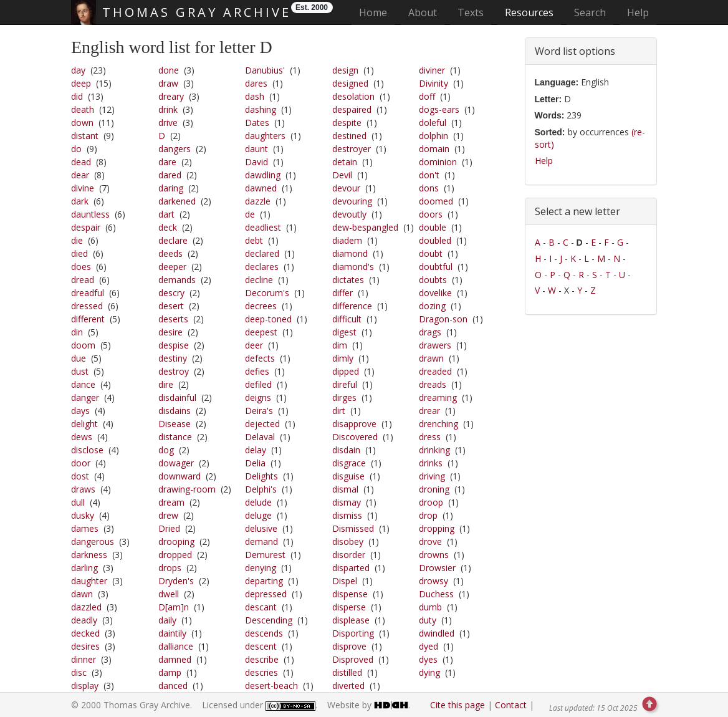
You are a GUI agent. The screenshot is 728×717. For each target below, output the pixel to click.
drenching (438, 424)
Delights (261, 476)
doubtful (436, 267)
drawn (431, 358)
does (81, 267)
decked (85, 633)
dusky (83, 515)
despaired (352, 109)
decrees (261, 306)
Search (590, 12)
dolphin (433, 136)
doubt (431, 253)
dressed (87, 306)
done (169, 70)
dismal (345, 489)
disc (79, 672)
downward (180, 476)
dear (80, 175)
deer (254, 345)
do (76, 149)
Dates (257, 123)
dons (429, 188)
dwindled (437, 633)
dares (256, 83)
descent (261, 646)
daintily (172, 633)
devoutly (349, 214)
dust (80, 371)
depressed (266, 594)
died (79, 253)
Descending (269, 620)
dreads (433, 384)
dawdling (263, 175)
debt (254, 240)
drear (429, 411)
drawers (435, 345)
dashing (261, 109)
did (77, 96)
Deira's (259, 411)
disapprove (354, 424)
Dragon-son (443, 319)
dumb (430, 607)
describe (262, 659)
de (250, 214)
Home (377, 12)
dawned (261, 188)
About (423, 12)
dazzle (258, 201)
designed (350, 83)
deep (81, 83)
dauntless (90, 214)
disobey (348, 541)
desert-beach (271, 686)
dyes (428, 659)
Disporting (353, 633)
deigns (258, 397)
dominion (438, 162)
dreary (171, 96)
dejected (262, 424)
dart (166, 214)
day (78, 70)
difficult (347, 319)
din (77, 332)
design (345, 70)
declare (173, 240)
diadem (347, 240)
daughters (265, 136)
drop (428, 515)
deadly (84, 620)
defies (257, 371)
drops (170, 568)
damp (170, 672)
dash (255, 96)
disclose (87, 450)
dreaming (438, 397)
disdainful (177, 397)
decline (259, 280)
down (82, 123)
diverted (348, 686)
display (85, 686)
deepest (261, 332)
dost (80, 476)
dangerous (93, 541)
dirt (339, 411)
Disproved (353, 659)
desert (171, 306)
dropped (175, 555)
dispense (350, 594)
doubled (435, 240)
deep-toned (268, 319)
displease (351, 620)
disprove (349, 646)
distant (85, 136)
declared (262, 253)
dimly (343, 358)
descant (261, 607)
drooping (176, 541)
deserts (173, 319)
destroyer (352, 149)
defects (260, 358)
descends (264, 633)
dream (171, 502)
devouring (352, 201)
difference (352, 306)
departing (264, 581)
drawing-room (187, 489)
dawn (82, 594)
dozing (432, 306)
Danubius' (265, 70)
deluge (258, 515)
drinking (434, 450)
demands (177, 280)
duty (428, 620)
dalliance (176, 646)
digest (344, 332)
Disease (175, 424)
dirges (344, 397)
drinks (431, 463)
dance (83, 384)
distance (175, 437)
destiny (173, 358)
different (88, 319)
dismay (347, 502)
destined (349, 136)
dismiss (347, 515)
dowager (176, 463)
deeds (170, 253)
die (77, 240)
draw (168, 83)
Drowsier (437, 568)
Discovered (355, 437)
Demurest (265, 555)
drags (430, 332)
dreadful (88, 293)
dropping (437, 528)
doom (83, 345)
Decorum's (267, 293)
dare (167, 162)
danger (85, 397)
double (433, 227)
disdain (346, 450)
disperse (349, 607)
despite (347, 123)
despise (174, 345)
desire (170, 332)
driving (432, 476)
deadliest (263, 227)
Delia (255, 463)
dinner (84, 659)
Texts (471, 12)
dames (85, 528)
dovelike (435, 293)
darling (84, 568)
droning (434, 489)
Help (638, 12)
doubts (433, 280)
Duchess (436, 594)
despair (86, 227)
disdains (175, 411)
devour (346, 188)
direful (345, 384)
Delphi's (261, 489)
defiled (258, 384)
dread (83, 280)
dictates (348, 280)
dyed (429, 646)
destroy (174, 371)
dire (166, 384)
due (79, 358)
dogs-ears (439, 109)
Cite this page (457, 705)
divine (83, 188)
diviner (432, 70)
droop (431, 502)
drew (168, 515)
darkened (177, 201)
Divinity (433, 83)
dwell (169, 594)
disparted (351, 568)
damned (175, 659)
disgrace (349, 463)
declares (262, 267)
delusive (261, 528)
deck (168, 227)
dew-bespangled (365, 227)
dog (166, 450)
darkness (89, 555)
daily (167, 620)
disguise (348, 476)
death (83, 109)
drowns (434, 555)
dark (80, 201)
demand (261, 541)
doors (431, 214)
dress (430, 437)
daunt (256, 149)
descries (261, 672)
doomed (436, 201)
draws (83, 489)
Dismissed (353, 528)
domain (434, 149)
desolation (353, 96)
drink (168, 109)
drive (168, 123)
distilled (347, 672)
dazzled (86, 607)
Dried (169, 528)
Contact (511, 705)
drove (430, 541)
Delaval (260, 437)
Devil (342, 175)
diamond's (353, 267)
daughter (89, 581)
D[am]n (174, 607)
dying (429, 672)
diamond (350, 253)
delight (84, 424)
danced (173, 686)
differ (342, 293)
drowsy (433, 581)
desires (85, 646)
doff (427, 96)
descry (171, 293)
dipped (346, 371)
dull (78, 502)
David (256, 162)
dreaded (435, 371)
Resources (529, 12)
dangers (175, 149)
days (80, 411)
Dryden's (176, 581)
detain (345, 162)
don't (429, 175)
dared (170, 175)
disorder (349, 555)
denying (261, 568)
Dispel (345, 581)
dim (340, 345)
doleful (433, 123)
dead (81, 162)
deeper (172, 267)
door (81, 463)
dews (82, 437)
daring (171, 188)
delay (256, 450)
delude (258, 502)
